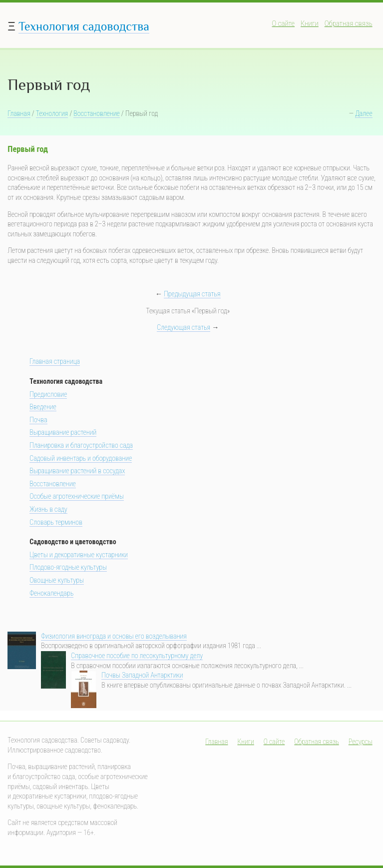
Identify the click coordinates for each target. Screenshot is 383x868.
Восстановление (96, 113)
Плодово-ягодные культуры (68, 567)
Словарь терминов (56, 522)
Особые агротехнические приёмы (77, 496)
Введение (43, 407)
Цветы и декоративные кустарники (79, 555)
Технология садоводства (84, 26)
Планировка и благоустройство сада (81, 445)
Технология (52, 113)
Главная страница (55, 361)
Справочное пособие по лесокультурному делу (137, 656)
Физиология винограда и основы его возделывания (114, 636)
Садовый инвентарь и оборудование (81, 458)
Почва (38, 420)
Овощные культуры (57, 580)
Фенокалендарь (51, 593)
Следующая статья (184, 327)
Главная (19, 113)
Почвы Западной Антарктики (142, 675)
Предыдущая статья (192, 294)
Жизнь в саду (48, 509)
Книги (310, 23)
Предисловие (48, 394)
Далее (364, 113)
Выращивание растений (63, 432)
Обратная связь (349, 23)
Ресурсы (361, 742)
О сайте (284, 23)
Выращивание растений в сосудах (77, 471)
